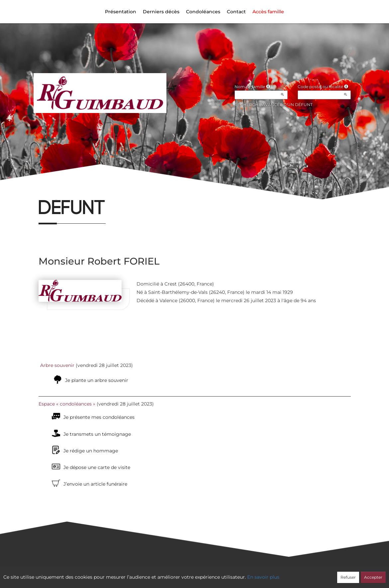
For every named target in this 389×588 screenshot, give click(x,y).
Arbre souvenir (57, 365)
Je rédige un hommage (91, 451)
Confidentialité (191, 574)
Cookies (221, 574)
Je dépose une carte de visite (97, 467)
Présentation (121, 12)
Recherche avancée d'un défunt (274, 105)
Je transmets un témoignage (97, 434)
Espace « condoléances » (67, 404)
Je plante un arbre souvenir (97, 380)
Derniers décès (161, 12)
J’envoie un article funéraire (95, 484)
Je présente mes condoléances (99, 417)
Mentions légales (254, 574)
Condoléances (203, 12)
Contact (236, 12)
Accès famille (268, 12)
